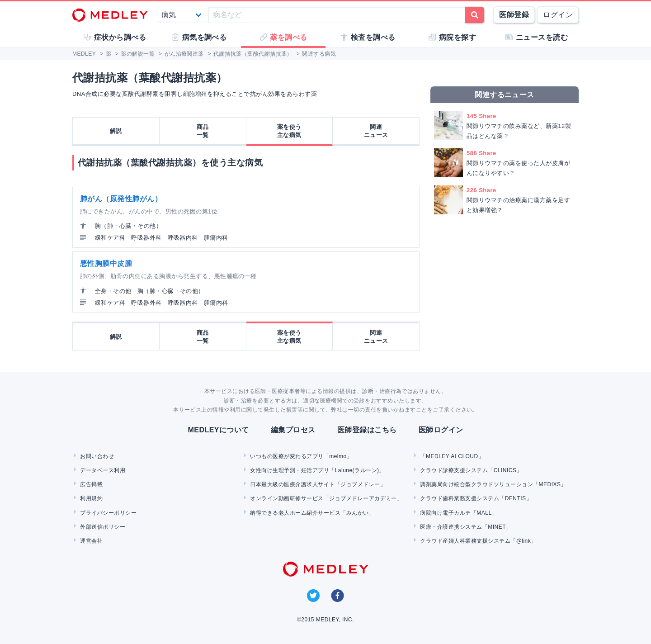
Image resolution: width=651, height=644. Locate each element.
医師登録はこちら (367, 430)
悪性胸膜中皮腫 (106, 263)
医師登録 (514, 15)
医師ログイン (441, 430)
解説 (116, 131)
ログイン (558, 15)
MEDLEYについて (218, 430)
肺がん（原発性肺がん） (121, 199)
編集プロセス (293, 430)
